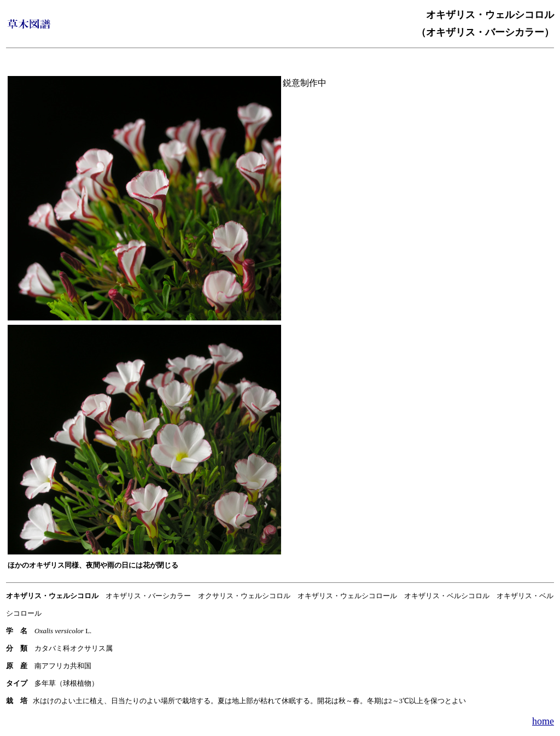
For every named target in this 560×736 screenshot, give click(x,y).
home (543, 721)
